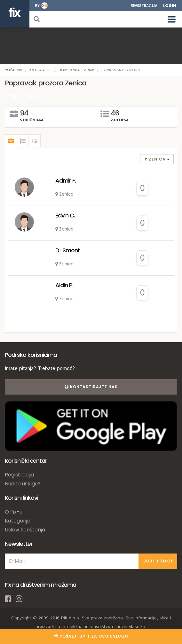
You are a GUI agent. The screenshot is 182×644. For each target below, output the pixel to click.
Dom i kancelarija (76, 70)
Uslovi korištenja (25, 530)
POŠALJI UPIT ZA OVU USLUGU (91, 636)
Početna (14, 70)
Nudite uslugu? (23, 484)
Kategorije (40, 70)
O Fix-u (14, 512)
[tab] (11, 141)
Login (170, 6)
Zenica (156, 159)
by (37, 6)
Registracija (144, 6)
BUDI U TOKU (158, 561)
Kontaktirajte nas (91, 387)
